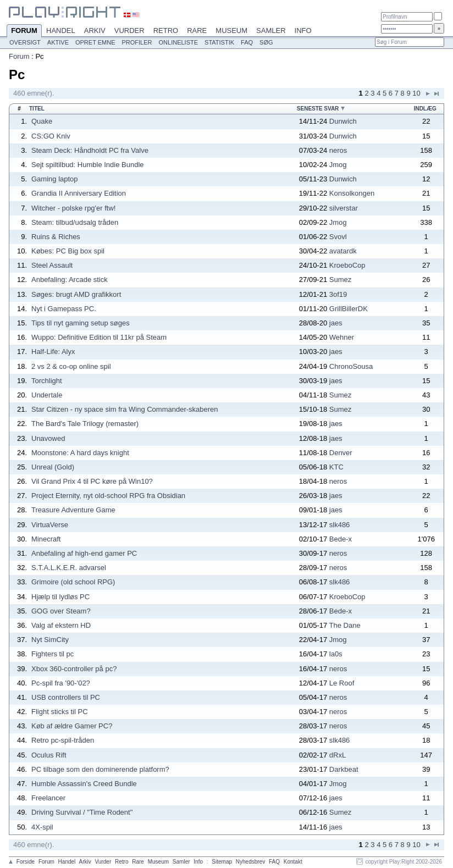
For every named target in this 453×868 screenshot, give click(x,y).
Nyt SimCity (50, 640)
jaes (336, 323)
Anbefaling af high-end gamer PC (84, 553)
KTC (336, 467)
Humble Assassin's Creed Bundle (84, 784)
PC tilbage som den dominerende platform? (100, 769)
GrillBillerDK (349, 309)
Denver (341, 453)
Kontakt (293, 862)
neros (338, 150)
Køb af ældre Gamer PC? (72, 726)
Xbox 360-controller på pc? (74, 669)
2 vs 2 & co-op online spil (71, 366)
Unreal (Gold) (53, 467)
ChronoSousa (351, 366)
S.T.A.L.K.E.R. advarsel (69, 568)
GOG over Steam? (61, 611)
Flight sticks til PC (60, 712)
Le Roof (342, 683)
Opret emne (95, 42)
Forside (26, 862)
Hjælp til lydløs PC (60, 597)
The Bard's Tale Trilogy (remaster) (85, 424)
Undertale (47, 395)
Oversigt (25, 42)
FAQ (247, 42)
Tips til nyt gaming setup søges (81, 323)
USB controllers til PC (66, 697)
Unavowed (48, 438)
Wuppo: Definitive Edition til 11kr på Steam (99, 337)
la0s (336, 654)
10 (416, 93)
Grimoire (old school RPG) (73, 582)
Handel (61, 31)
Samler (271, 31)
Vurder (129, 31)
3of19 (338, 294)
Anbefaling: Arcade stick (70, 280)
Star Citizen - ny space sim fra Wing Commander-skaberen (125, 409)
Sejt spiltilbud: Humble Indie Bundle (88, 165)
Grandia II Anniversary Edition (79, 193)
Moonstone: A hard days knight (80, 453)
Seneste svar (318, 109)
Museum (231, 31)
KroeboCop (347, 265)
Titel (37, 109)
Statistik (219, 42)
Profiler (137, 42)
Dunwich (343, 121)
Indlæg (425, 109)
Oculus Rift (49, 755)
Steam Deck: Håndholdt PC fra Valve (90, 150)
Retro (166, 31)
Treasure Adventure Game (73, 510)
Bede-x (341, 539)
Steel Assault (52, 265)
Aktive (58, 42)
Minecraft (46, 539)
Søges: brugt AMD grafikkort (76, 294)
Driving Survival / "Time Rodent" (82, 812)
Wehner (342, 337)
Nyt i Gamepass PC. (64, 309)
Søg (266, 42)
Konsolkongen (352, 193)
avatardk (343, 251)
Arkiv (95, 31)
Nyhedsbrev (250, 862)
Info (303, 31)
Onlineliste (179, 42)
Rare (197, 31)
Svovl (338, 237)
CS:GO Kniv (51, 136)
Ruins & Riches (56, 237)
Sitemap (222, 862)
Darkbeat (344, 769)
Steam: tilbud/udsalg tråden (75, 222)
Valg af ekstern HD (61, 625)
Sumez (340, 280)
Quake (42, 121)
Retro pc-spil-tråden (63, 740)
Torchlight (47, 381)
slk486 (340, 525)
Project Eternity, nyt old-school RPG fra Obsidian (108, 496)
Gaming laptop (55, 179)
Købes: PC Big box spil (68, 251)
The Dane (345, 625)
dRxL (338, 755)
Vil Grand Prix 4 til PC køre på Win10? (92, 481)
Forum (24, 31)
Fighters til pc (53, 654)
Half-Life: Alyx (53, 352)
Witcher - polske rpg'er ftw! (73, 208)
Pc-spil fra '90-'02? (61, 683)
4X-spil (42, 827)
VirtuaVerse (50, 525)
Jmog (338, 165)
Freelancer (48, 798)
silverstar (344, 208)
